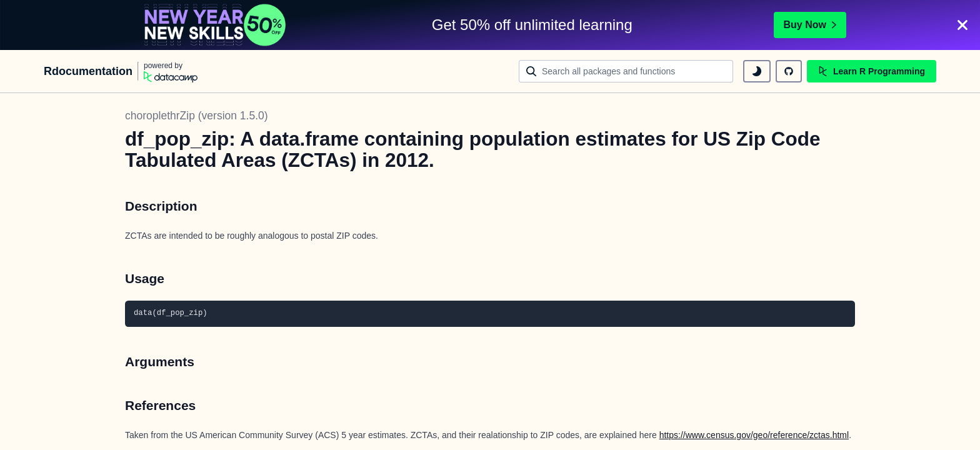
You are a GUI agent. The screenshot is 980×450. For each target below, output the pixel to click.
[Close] (962, 25)
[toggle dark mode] (757, 71)
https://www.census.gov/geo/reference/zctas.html (754, 435)
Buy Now (810, 25)
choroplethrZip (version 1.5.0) (197, 116)
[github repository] (789, 71)
